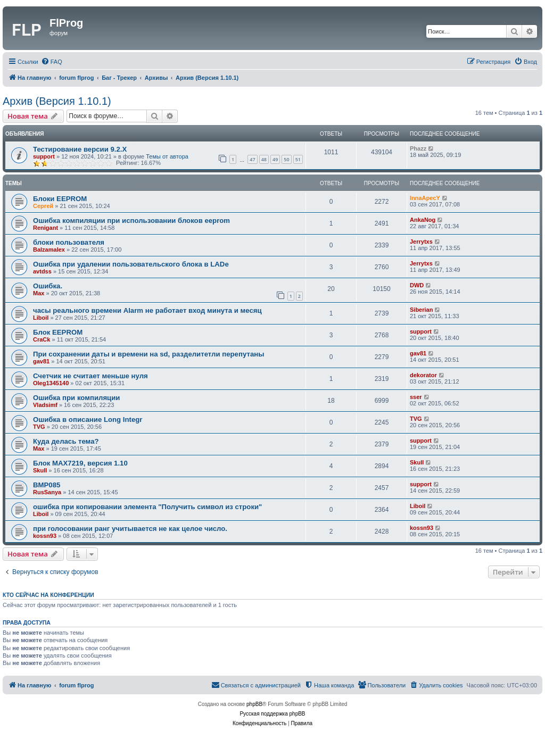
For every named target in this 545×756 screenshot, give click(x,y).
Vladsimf (45, 405)
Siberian (421, 310)
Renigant (46, 228)
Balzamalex (49, 250)
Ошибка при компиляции (76, 398)
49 (275, 159)
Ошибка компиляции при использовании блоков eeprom (131, 221)
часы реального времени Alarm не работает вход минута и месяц (147, 310)
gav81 (41, 361)
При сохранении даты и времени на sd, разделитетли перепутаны (148, 354)
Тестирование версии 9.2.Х (80, 149)
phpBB (254, 704)
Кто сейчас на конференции (48, 595)
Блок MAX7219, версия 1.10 (80, 463)
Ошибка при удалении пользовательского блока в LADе (131, 264)
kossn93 (45, 536)
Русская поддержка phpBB (272, 714)
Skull (40, 470)
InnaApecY (425, 198)
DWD (417, 285)
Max (39, 293)
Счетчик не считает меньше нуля (90, 376)
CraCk (42, 339)
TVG (39, 427)
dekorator (423, 375)
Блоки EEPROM (60, 199)
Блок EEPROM (58, 332)
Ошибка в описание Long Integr (88, 419)
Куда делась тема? (66, 441)
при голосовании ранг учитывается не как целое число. (130, 529)
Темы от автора (167, 156)
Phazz (418, 148)
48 (264, 159)
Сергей (43, 206)
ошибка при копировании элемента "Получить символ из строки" (147, 507)
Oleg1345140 (51, 383)
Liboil (41, 318)
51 (298, 159)
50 (286, 159)
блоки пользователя (69, 242)
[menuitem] (52, 62)
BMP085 (47, 485)
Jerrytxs (421, 242)
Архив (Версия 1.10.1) (57, 101)
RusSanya (47, 492)
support (44, 156)
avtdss (42, 271)
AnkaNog (423, 220)
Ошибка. (48, 286)
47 (252, 159)
